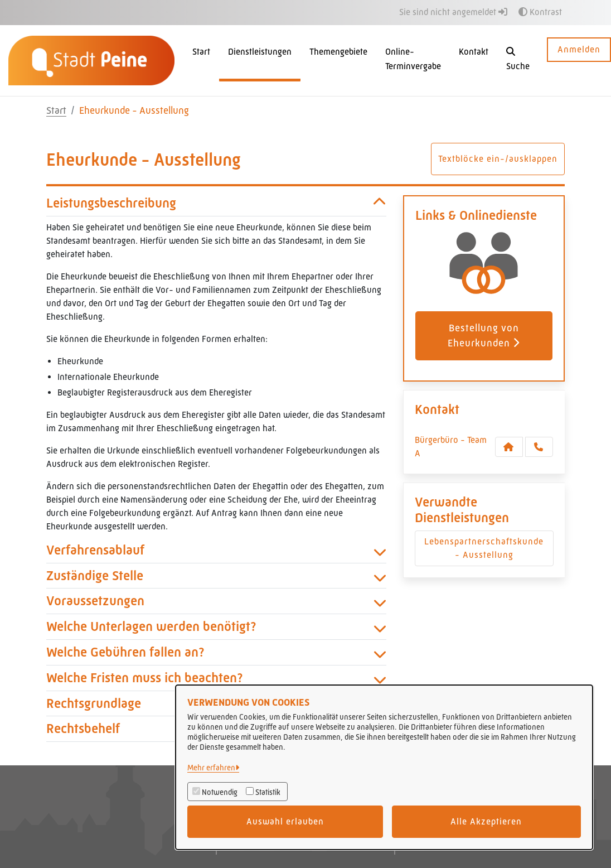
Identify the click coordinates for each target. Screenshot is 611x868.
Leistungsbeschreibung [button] (216, 203)
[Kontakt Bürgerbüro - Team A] (509, 447)
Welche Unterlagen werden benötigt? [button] (216, 627)
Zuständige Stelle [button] (216, 576)
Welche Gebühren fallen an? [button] (216, 652)
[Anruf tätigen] (539, 447)
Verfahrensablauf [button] (216, 550)
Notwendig (220, 792)
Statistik (268, 792)
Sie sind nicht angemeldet (453, 12)
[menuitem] (201, 61)
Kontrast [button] (540, 12)
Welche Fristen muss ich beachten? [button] (216, 678)
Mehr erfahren (211, 768)
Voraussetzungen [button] (216, 601)
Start (56, 110)
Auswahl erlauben (285, 821)
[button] (518, 61)
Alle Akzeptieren (486, 821)
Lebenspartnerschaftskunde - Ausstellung (484, 548)
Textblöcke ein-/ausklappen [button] (498, 159)
